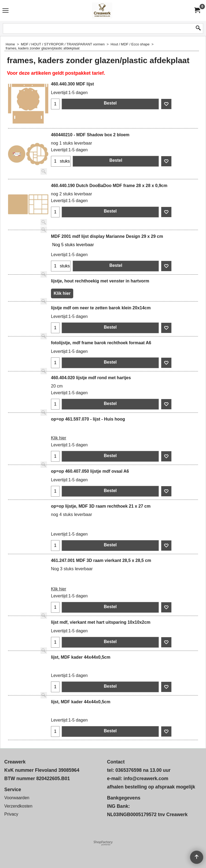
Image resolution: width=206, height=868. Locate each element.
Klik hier (62, 293)
